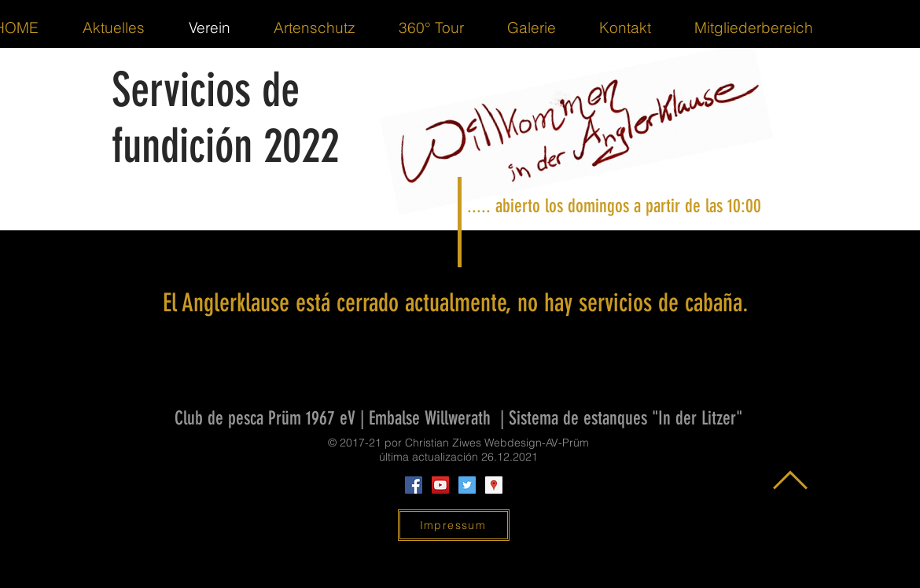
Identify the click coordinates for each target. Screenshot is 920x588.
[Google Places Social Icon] (494, 485)
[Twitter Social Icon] (467, 485)
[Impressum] (454, 525)
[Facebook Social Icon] (414, 485)
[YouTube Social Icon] (440, 485)
